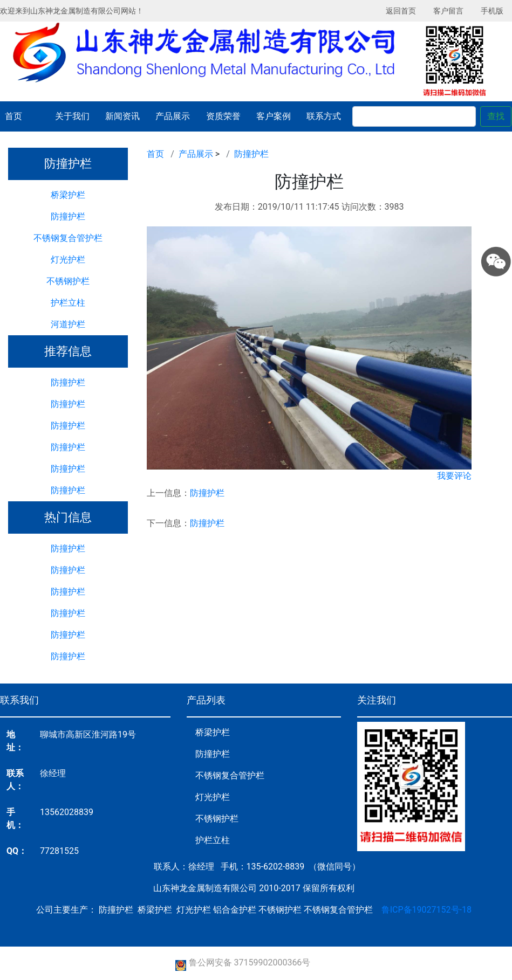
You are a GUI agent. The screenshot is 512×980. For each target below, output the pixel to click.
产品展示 (173, 116)
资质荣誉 (223, 116)
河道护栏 (68, 324)
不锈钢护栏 (68, 281)
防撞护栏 (68, 216)
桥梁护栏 (68, 195)
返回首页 (401, 11)
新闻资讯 (122, 116)
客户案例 (274, 116)
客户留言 (448, 11)
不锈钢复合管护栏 (68, 238)
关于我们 (72, 116)
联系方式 (324, 116)
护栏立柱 (68, 303)
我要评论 (454, 476)
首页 (13, 116)
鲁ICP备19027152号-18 (426, 910)
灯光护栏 (68, 260)
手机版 (492, 11)
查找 (496, 116)
